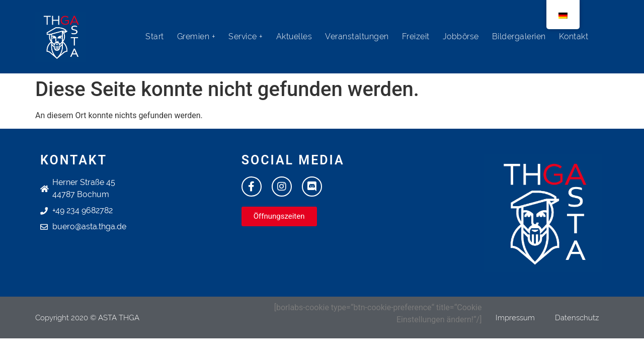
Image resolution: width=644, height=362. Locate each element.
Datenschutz (577, 318)
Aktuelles (294, 36)
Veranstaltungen (357, 36)
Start (155, 36)
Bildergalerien (519, 36)
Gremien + (196, 36)
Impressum (515, 318)
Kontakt (574, 36)
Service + (246, 36)
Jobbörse (461, 36)
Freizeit (416, 36)
